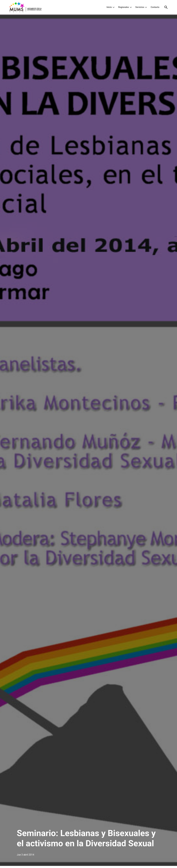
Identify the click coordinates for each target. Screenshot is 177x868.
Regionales (124, 7)
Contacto (155, 7)
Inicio (109, 7)
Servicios (140, 7)
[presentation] (114, 7)
